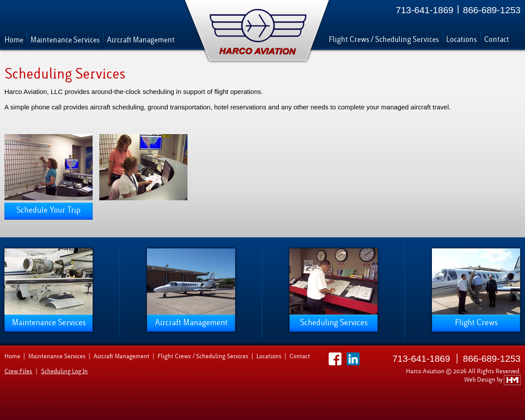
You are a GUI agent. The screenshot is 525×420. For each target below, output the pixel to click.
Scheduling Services (334, 322)
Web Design (480, 380)
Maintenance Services (65, 40)
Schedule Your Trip (49, 210)
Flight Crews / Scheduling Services (384, 39)
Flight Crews (476, 322)
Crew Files (18, 371)
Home (14, 40)
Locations (461, 39)
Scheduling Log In (64, 371)
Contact (497, 39)
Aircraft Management (141, 40)
